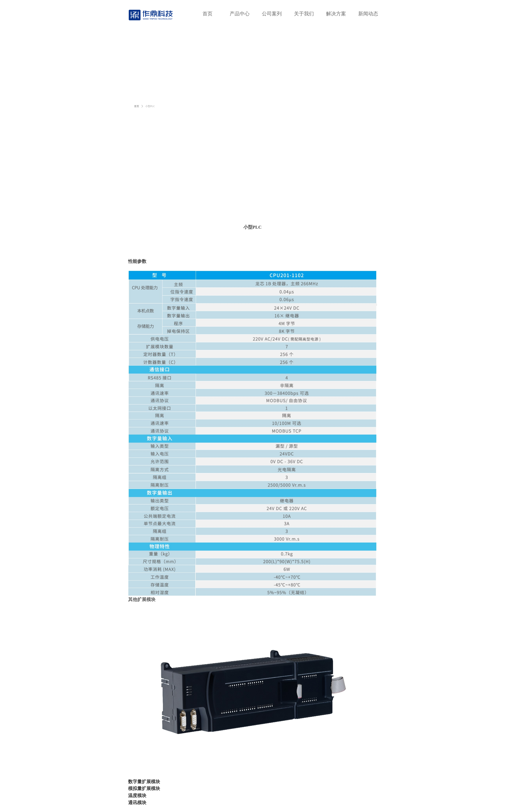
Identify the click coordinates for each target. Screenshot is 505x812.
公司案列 (272, 14)
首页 (208, 14)
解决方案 (336, 14)
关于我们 (304, 14)
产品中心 (240, 14)
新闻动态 (368, 14)
